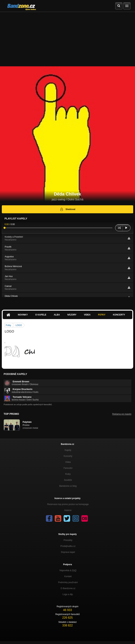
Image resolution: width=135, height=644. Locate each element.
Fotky (102, 315)
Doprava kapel (68, 552)
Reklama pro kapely (122, 414)
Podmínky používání (68, 582)
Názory (72, 315)
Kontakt (68, 576)
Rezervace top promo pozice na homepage (68, 504)
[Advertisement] (67, 39)
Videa (87, 315)
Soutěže (68, 480)
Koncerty (119, 315)
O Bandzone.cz (68, 588)
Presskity (68, 540)
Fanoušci (68, 468)
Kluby (68, 474)
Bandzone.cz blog (68, 486)
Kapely (68, 450)
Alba (57, 315)
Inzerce (68, 510)
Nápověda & (68, 570)
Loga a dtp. (68, 594)
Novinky (23, 315)
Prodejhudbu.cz (68, 546)
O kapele (41, 315)
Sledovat (67, 209)
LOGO (19, 325)
